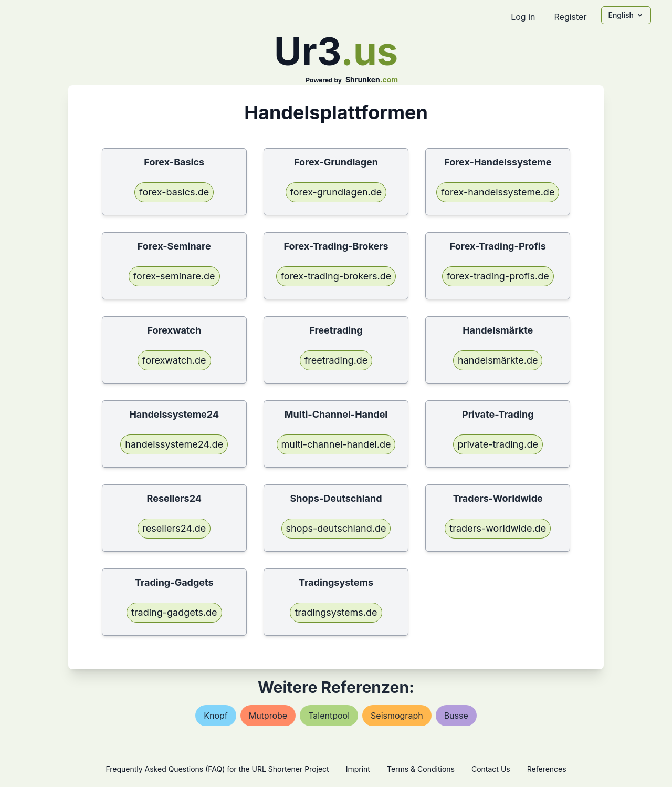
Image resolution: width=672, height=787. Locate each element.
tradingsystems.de (336, 612)
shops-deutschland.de (336, 528)
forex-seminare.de (174, 276)
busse (456, 716)
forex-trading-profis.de (498, 276)
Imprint (358, 769)
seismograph (397, 716)
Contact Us (491, 769)
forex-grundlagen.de (336, 192)
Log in (523, 17)
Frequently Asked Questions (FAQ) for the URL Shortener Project (217, 769)
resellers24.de (174, 528)
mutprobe (268, 716)
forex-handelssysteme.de (498, 192)
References (547, 769)
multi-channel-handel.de (336, 444)
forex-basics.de (174, 192)
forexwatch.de (174, 360)
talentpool (329, 716)
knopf (216, 716)
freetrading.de (336, 360)
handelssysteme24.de (174, 444)
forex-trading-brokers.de (336, 276)
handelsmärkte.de (498, 360)
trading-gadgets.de (174, 612)
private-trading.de (498, 444)
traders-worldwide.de (498, 528)
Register (570, 17)
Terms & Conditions (421, 769)
